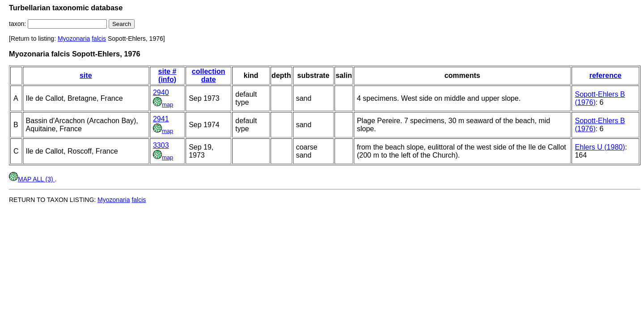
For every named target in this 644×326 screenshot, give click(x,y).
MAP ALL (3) (32, 179)
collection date (209, 75)
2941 (161, 119)
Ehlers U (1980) (600, 147)
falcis (99, 39)
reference (606, 75)
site (86, 75)
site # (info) (167, 75)
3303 (161, 145)
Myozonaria (74, 39)
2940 (161, 92)
